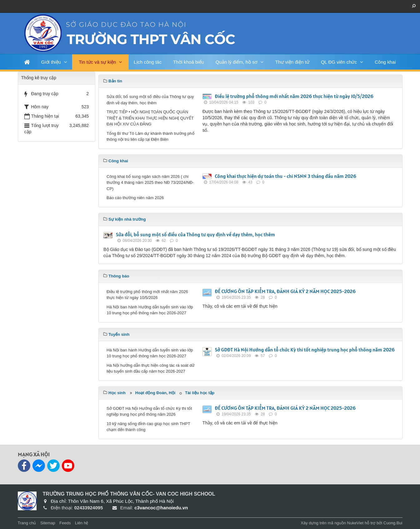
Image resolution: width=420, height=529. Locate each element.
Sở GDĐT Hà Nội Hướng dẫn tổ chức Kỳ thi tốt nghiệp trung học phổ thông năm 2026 (305, 350)
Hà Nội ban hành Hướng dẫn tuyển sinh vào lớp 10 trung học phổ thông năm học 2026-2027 (150, 310)
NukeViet (356, 523)
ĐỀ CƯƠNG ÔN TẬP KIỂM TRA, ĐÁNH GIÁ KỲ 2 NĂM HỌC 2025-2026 (285, 291)
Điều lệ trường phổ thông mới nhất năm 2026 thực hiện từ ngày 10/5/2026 (294, 96)
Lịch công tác (148, 62)
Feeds (65, 523)
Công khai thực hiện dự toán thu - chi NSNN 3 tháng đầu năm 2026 (286, 176)
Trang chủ (27, 523)
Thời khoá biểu (188, 62)
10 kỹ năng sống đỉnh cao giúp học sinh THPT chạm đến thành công (148, 427)
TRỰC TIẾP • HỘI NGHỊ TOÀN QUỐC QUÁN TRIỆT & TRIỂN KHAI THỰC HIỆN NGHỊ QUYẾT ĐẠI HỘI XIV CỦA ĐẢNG (150, 118)
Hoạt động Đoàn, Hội (155, 393)
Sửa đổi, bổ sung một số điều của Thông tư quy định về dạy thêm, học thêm (150, 100)
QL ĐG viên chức (339, 62)
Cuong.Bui (393, 523)
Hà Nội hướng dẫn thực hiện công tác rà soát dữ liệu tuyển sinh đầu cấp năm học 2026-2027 (151, 368)
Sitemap (48, 523)
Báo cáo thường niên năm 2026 (135, 198)
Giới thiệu (51, 62)
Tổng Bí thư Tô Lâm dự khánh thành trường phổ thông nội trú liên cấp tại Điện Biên (150, 137)
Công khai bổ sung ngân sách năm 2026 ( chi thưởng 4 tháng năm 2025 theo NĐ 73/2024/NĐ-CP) (150, 183)
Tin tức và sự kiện (97, 62)
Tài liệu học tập (200, 393)
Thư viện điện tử (292, 62)
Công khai (385, 62)
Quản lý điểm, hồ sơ (236, 62)
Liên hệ (82, 523)
